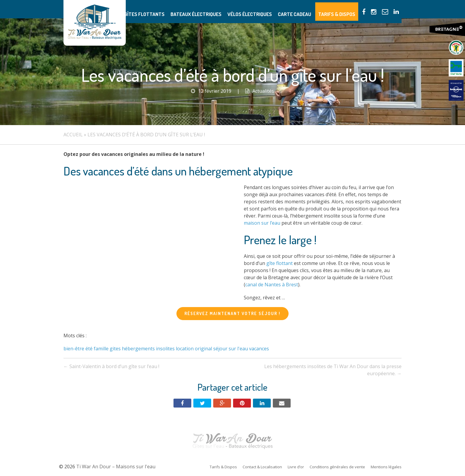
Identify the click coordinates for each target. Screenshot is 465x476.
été (89, 349)
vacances (259, 349)
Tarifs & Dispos (344, 9)
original (203, 349)
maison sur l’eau (262, 223)
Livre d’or (296, 467)
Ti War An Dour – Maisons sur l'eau (95, 23)
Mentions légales (386, 467)
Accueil (73, 135)
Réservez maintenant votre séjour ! (232, 313)
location (185, 349)
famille (101, 349)
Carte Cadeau (307, 9)
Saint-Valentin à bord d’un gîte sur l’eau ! (111, 366)
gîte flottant (280, 263)
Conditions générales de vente (337, 467)
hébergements (138, 349)
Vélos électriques (268, 9)
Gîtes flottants (177, 9)
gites (115, 349)
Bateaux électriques (221, 9)
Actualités (263, 91)
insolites (165, 349)
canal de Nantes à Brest (272, 285)
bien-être (74, 349)
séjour (220, 349)
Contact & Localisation (262, 467)
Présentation (140, 9)
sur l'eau (238, 349)
